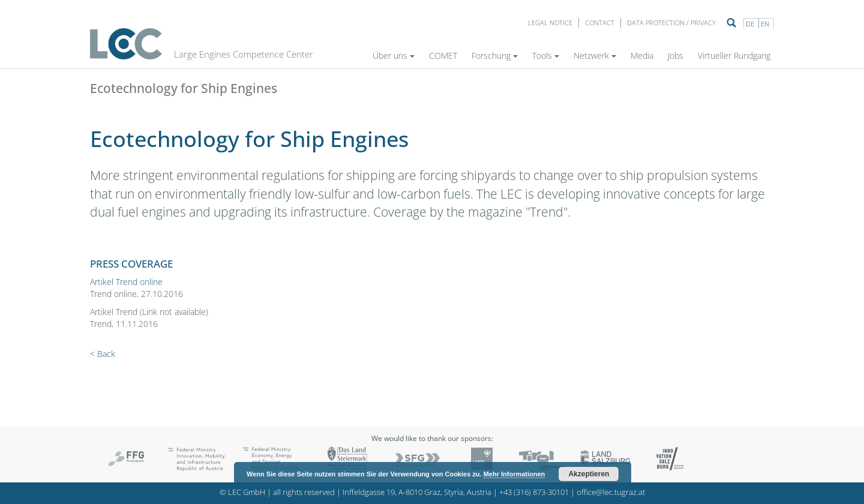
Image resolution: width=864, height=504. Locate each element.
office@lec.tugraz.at (611, 492)
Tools (546, 55)
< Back (103, 354)
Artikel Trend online (126, 282)
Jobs (676, 55)
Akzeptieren (589, 474)
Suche (731, 23)
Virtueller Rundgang (734, 55)
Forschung (495, 55)
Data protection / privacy (671, 22)
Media (642, 55)
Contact (600, 22)
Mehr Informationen (514, 474)
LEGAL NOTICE (550, 22)
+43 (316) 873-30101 (534, 492)
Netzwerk (595, 55)
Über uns (394, 55)
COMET (443, 55)
